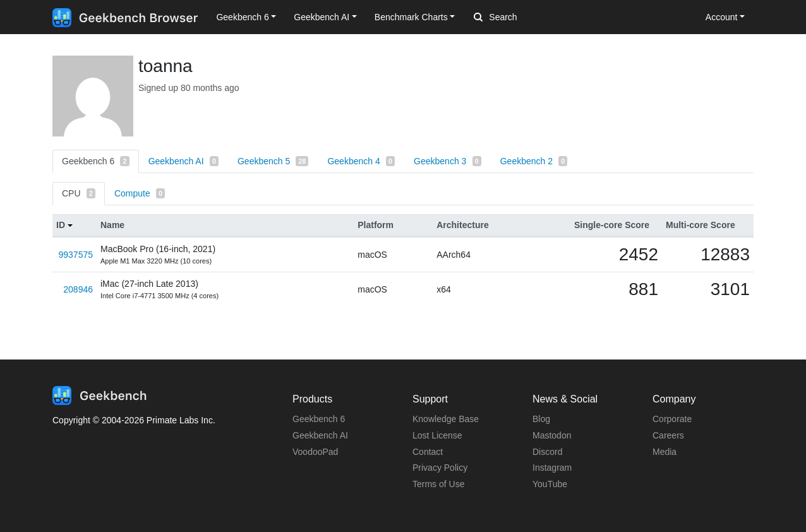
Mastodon (552, 435)
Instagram (552, 468)
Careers (668, 435)
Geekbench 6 (96, 161)
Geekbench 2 (534, 161)
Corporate (672, 419)
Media (665, 452)
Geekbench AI (183, 161)
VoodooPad (315, 452)
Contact (428, 452)
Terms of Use (438, 484)
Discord (547, 452)
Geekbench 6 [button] (242, 17)
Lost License (437, 435)
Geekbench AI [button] (322, 17)
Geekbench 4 (361, 161)
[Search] (540, 18)
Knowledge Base (446, 419)
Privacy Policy (440, 468)
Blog (541, 419)
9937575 (75, 255)
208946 (78, 289)
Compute (140, 193)
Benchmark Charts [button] (411, 17)
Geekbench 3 (448, 161)
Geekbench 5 (273, 161)
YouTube (550, 484)
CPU (79, 193)
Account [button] (722, 17)
